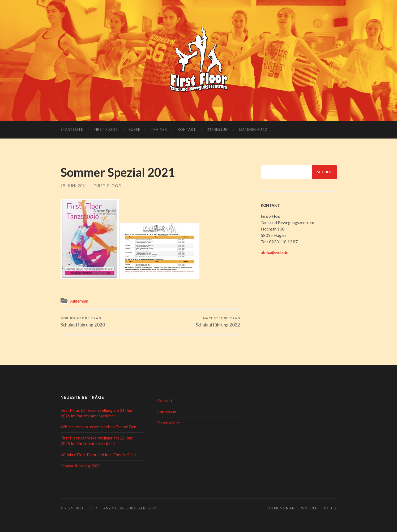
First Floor (106, 129)
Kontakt (187, 129)
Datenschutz (253, 129)
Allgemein (79, 301)
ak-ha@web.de (274, 252)
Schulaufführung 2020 (83, 322)
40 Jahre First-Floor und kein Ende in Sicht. (99, 454)
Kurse (134, 129)
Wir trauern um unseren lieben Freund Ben (98, 427)
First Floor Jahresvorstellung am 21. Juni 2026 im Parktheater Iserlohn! (97, 413)
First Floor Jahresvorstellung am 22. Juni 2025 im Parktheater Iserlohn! (97, 441)
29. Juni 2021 (74, 186)
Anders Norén (304, 508)
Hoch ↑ (330, 508)
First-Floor (107, 186)
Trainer (159, 129)
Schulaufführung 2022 (218, 322)
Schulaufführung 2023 (80, 466)
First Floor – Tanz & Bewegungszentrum (115, 508)
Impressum (218, 129)
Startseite (72, 129)
